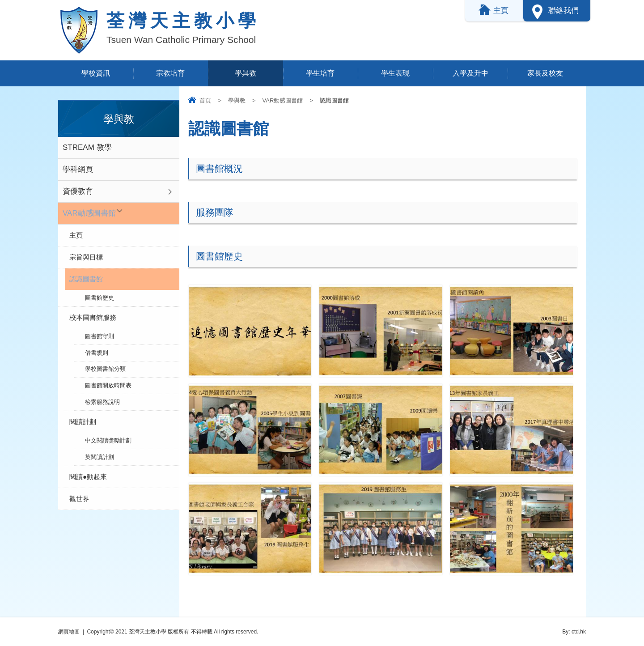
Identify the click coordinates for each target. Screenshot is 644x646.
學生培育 (320, 73)
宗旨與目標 (86, 257)
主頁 (76, 235)
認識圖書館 (86, 279)
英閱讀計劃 (100, 451)
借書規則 (97, 351)
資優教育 (78, 191)
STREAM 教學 (87, 147)
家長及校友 (545, 73)
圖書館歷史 (100, 297)
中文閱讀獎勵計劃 (108, 435)
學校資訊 (96, 73)
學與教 (246, 73)
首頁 (205, 100)
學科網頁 (78, 169)
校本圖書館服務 (93, 317)
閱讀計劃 (83, 417)
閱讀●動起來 (88, 470)
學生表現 (395, 73)
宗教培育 (170, 73)
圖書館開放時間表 (108, 382)
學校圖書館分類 (105, 366)
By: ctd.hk (574, 632)
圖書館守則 (100, 335)
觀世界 (79, 492)
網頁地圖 (69, 632)
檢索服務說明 (102, 397)
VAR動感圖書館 (283, 100)
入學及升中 (470, 73)
